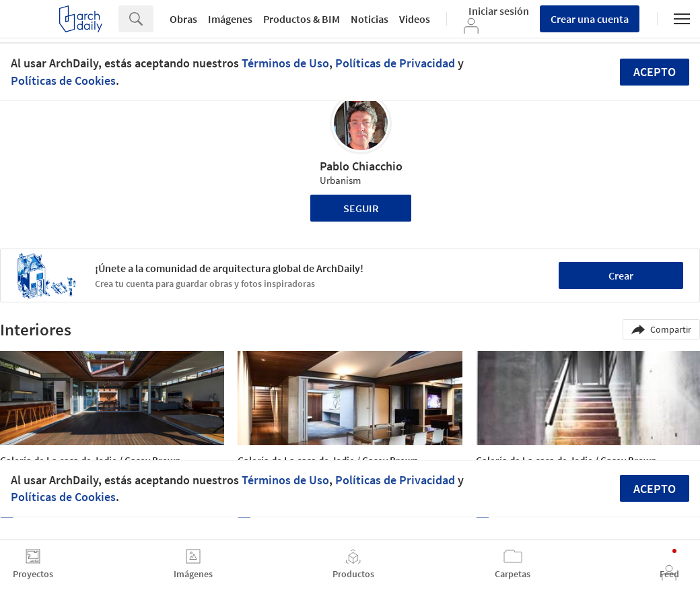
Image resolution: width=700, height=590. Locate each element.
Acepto (655, 72)
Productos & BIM (302, 19)
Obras (183, 19)
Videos (415, 19)
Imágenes (230, 19)
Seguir (361, 208)
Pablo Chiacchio (361, 166)
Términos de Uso (285, 63)
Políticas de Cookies (63, 80)
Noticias (370, 19)
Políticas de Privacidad (395, 63)
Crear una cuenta (590, 19)
